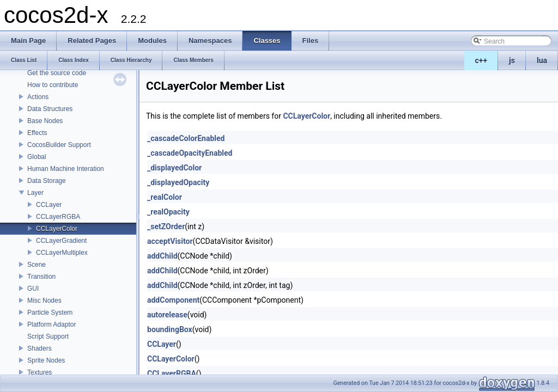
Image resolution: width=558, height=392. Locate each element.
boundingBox (170, 329)
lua (542, 60)
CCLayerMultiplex (62, 253)
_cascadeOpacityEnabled (190, 153)
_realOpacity (168, 212)
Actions (38, 97)
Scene (37, 265)
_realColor (165, 197)
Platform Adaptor (51, 324)
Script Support (48, 336)
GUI (33, 289)
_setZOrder (166, 226)
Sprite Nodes (46, 360)
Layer (35, 193)
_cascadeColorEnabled (186, 138)
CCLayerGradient (61, 241)
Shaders (40, 348)
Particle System (50, 313)
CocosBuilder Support (59, 145)
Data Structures (50, 109)
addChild (162, 256)
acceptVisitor (170, 241)
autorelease (167, 315)
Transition (41, 277)
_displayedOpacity (178, 182)
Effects (37, 133)
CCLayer (49, 205)
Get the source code (57, 73)
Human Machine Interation (66, 169)
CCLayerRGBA (58, 217)
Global (37, 157)
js (512, 60)
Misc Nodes (44, 301)
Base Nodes (45, 121)
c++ (481, 60)
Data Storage (47, 181)
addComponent (173, 300)
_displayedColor (174, 168)
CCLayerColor (57, 229)
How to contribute (53, 85)
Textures (40, 372)
